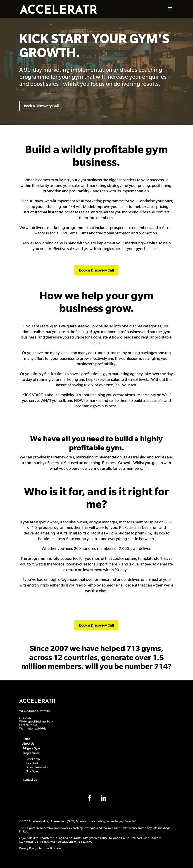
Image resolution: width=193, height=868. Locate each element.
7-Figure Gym (31, 748)
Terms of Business (50, 848)
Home (26, 739)
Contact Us (30, 780)
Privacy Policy (28, 848)
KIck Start (32, 763)
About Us (28, 744)
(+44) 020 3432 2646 (37, 711)
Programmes (31, 753)
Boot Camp (33, 759)
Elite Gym (32, 771)
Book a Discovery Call (41, 106)
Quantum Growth (37, 767)
